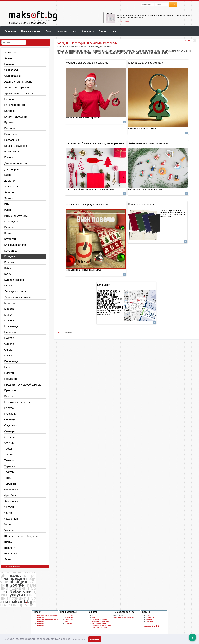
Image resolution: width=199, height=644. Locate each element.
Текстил (9, 455)
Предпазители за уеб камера (22, 385)
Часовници (11, 519)
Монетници (11, 326)
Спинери (10, 431)
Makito (94, 617)
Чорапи (9, 530)
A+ (186, 40)
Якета (8, 559)
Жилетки (10, 181)
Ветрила (10, 128)
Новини (9, 64)
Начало (61, 333)
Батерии (9, 111)
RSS (148, 615)
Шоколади (11, 554)
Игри (7, 204)
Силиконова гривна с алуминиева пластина (100, 620)
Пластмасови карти (100, 627)
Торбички (10, 484)
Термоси (10, 466)
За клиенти (88, 31)
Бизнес (103, 31)
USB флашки (12, 76)
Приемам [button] (95, 639)
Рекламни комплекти (17, 402)
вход (173, 4)
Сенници (10, 420)
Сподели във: (146, 626)
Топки (8, 478)
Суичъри (10, 443)
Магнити (10, 303)
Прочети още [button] (79, 639)
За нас (8, 58)
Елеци (8, 175)
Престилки (11, 390)
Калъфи (9, 227)
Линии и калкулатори (17, 297)
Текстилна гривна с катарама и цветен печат (102, 624)
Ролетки (9, 408)
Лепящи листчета (15, 291)
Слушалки (11, 425)
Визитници (11, 134)
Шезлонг (10, 548)
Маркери (10, 309)
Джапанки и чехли (16, 163)
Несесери (10, 332)
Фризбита (10, 495)
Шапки (8, 542)
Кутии (8, 274)
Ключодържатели (15, 245)
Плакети (9, 373)
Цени (114, 31)
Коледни (10, 256)
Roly (94, 615)
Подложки (11, 379)
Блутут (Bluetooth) (15, 117)
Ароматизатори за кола (19, 93)
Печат (49, 31)
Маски (8, 315)
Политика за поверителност (124, 617)
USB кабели (12, 70)
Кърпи (8, 286)
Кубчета (9, 268)
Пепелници (11, 361)
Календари (11, 221)
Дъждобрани (12, 169)
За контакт (11, 31)
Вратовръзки (12, 140)
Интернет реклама (31, 31)
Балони (9, 99)
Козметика (11, 251)
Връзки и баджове (16, 146)
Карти (8, 233)
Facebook (150, 617)
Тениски (9, 460)
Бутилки (9, 122)
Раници (9, 396)
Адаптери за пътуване (18, 82)
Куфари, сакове (14, 280)
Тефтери (10, 472)
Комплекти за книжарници (48, 619)
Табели (9, 449)
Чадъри (9, 507)
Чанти (8, 513)
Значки (9, 198)
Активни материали (17, 87)
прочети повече (123, 21)
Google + (150, 619)
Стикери (9, 437)
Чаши (109, 13)
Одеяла (9, 344)
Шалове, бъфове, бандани (21, 536)
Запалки (9, 192)
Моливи (9, 321)
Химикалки (11, 501)
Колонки (9, 262)
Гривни (9, 157)
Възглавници (12, 152)
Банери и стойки (15, 105)
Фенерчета (11, 489)
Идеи (74, 31)
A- (189, 40)
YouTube (150, 621)
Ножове (9, 338)
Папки (8, 355)
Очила (8, 350)
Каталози (62, 31)
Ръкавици (10, 414)
